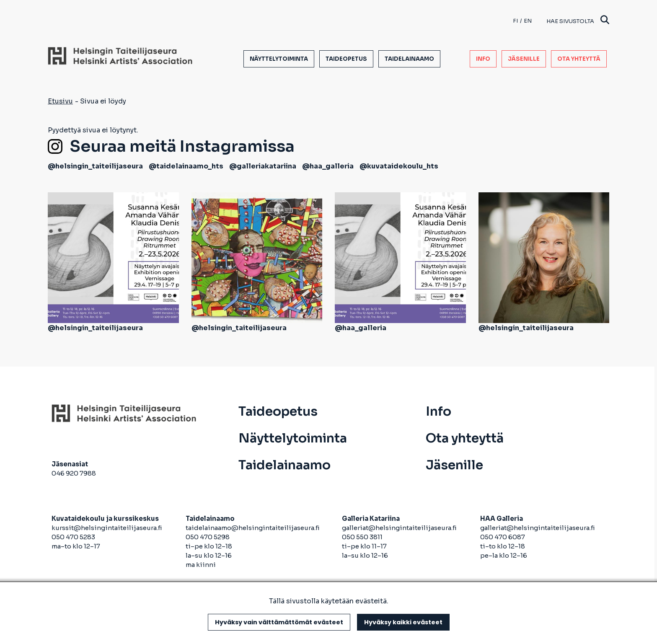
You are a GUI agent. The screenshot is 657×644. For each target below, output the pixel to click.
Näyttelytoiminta (279, 59)
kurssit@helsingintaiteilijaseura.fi (107, 528)
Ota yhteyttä (579, 59)
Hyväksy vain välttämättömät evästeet (279, 622)
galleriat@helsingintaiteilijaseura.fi (400, 528)
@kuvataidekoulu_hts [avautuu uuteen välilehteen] (399, 166)
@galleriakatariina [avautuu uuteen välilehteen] (263, 166)
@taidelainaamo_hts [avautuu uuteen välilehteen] (186, 166)
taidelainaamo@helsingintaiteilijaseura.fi (253, 528)
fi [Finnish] (515, 21)
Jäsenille (524, 59)
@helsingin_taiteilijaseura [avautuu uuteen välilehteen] (95, 166)
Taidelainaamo (409, 59)
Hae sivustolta (578, 21)
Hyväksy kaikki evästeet (403, 622)
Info (483, 59)
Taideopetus (346, 59)
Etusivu (60, 101)
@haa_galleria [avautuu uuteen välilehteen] (328, 166)
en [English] (528, 21)
